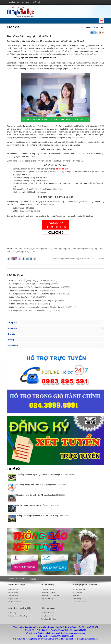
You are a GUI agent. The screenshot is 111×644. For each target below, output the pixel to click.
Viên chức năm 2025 (80, 602)
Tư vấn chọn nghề (80, 589)
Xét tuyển (100, 27)
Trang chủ (89, 27)
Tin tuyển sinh (13, 595)
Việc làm (76, 595)
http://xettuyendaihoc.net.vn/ (55, 11)
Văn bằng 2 (13, 345)
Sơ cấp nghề (13, 613)
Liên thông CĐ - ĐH (48, 592)
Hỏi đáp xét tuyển (17, 585)
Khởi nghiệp (77, 592)
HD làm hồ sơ (13, 589)
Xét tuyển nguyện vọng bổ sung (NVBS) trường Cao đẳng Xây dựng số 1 (37, 307)
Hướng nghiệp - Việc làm (85, 585)
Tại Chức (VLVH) (47, 599)
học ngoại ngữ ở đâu (27, 252)
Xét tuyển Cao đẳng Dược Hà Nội (22, 297)
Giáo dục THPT (48, 608)
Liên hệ (37, 2)
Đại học (11, 334)
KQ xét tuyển (13, 599)
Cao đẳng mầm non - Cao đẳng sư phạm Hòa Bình (29, 284)
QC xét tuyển (13, 592)
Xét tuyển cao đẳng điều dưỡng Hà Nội (24, 304)
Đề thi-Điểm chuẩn (15, 602)
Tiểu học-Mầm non (47, 613)
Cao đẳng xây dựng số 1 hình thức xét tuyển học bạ (29, 311)
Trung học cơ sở (47, 616)
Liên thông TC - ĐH (48, 589)
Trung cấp (13, 323)
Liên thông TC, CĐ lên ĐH (50, 595)
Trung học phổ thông (48, 619)
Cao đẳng (13, 27)
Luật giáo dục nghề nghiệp (18, 616)
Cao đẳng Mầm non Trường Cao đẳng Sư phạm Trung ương (32, 301)
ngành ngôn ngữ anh (80, 249)
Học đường (77, 599)
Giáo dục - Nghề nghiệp (20, 608)
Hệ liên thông (47, 585)
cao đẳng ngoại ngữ (42, 249)
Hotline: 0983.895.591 (19, 2)
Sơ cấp (11, 340)
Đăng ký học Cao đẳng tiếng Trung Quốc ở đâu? (28, 281)
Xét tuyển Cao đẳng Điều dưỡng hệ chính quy (27, 291)
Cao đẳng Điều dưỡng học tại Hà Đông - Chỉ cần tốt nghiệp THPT (35, 294)
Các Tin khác (15, 275)
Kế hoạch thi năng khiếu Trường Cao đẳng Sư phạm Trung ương (34, 287)
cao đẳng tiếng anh (61, 249)
